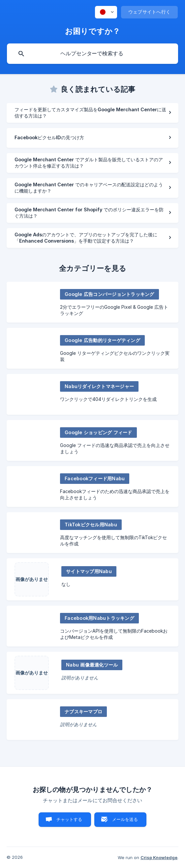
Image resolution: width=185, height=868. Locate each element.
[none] (106, 12)
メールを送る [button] (125, 819)
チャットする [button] (69, 819)
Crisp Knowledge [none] (159, 857)
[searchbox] (92, 54)
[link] (92, 113)
